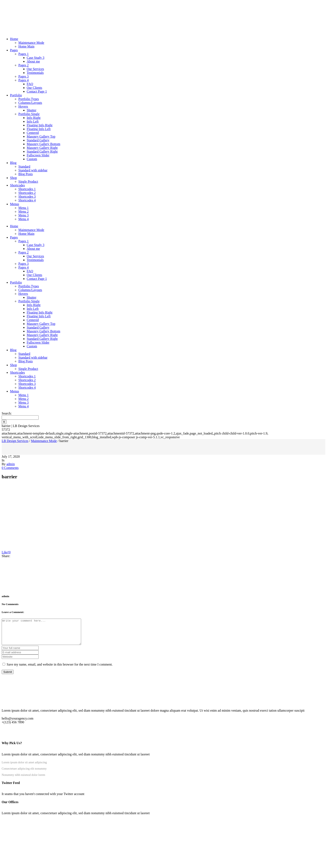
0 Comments (10, 468)
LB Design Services (15, 441)
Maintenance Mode (44, 441)
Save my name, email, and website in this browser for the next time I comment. (60, 669)
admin (11, 464)
